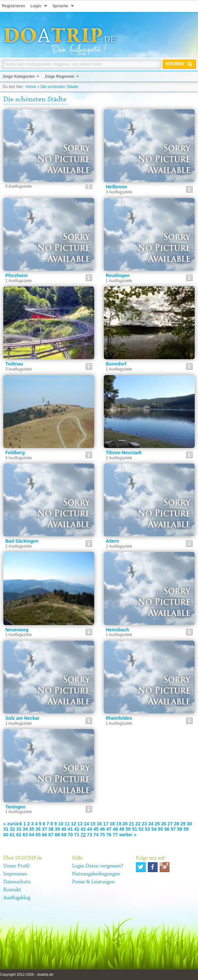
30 (189, 824)
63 (25, 835)
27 (170, 824)
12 (74, 824)
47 (109, 829)
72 (83, 835)
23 (144, 824)
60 (6, 835)
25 (157, 824)
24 (151, 824)
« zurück (13, 824)
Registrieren (14, 6)
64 (32, 835)
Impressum (15, 874)
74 (96, 835)
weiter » (128, 835)
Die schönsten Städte (59, 87)
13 (80, 824)
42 (77, 829)
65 (38, 835)
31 (6, 829)
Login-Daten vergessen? (98, 866)
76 (109, 835)
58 (180, 829)
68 (58, 835)
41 (70, 829)
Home (31, 87)
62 (19, 835)
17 (106, 824)
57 (173, 829)
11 (67, 824)
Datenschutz (17, 882)
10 (61, 824)
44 (90, 829)
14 (87, 824)
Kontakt (12, 890)
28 (177, 824)
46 (102, 829)
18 (112, 824)
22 (138, 824)
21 (132, 824)
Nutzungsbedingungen (96, 874)
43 (83, 829)
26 (164, 824)
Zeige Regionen (59, 76)
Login (36, 6)
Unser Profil (16, 866)
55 (160, 829)
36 (38, 829)
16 (99, 824)
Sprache (60, 6)
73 (90, 835)
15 (93, 824)
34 (25, 829)
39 (58, 829)
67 (51, 835)
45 (96, 829)
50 (128, 829)
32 (12, 829)
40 (64, 829)
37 (45, 829)
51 (135, 829)
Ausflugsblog (17, 898)
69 (64, 835)
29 (183, 824)
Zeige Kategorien (19, 76)
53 (147, 829)
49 (122, 829)
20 (125, 824)
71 (77, 835)
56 (167, 829)
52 (141, 829)
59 (186, 829)
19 (119, 824)
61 (12, 835)
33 (19, 829)
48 (115, 829)
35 (32, 829)
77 (115, 835)
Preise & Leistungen (93, 882)
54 (154, 829)
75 (102, 835)
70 (70, 835)
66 (45, 835)
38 (51, 829)
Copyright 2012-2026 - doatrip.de (27, 974)
